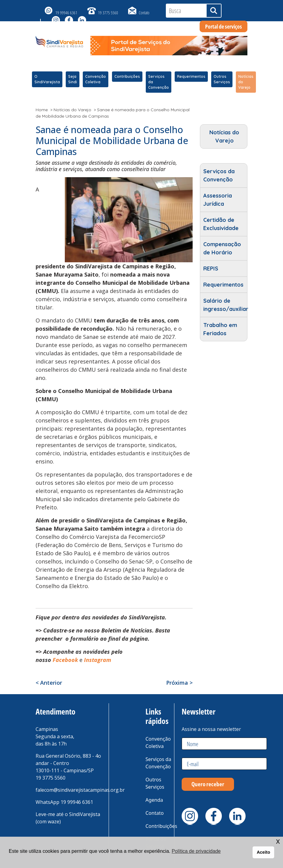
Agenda (154, 800)
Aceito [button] (264, 852)
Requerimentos (191, 76)
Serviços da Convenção (159, 82)
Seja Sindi (73, 79)
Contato (144, 13)
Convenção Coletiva (96, 79)
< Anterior (49, 683)
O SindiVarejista (47, 79)
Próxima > (179, 683)
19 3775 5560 (108, 13)
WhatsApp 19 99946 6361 (64, 802)
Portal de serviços (224, 26)
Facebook (65, 660)
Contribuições (127, 76)
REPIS (211, 269)
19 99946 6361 (66, 13)
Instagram (98, 660)
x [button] (278, 841)
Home (42, 110)
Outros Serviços (222, 79)
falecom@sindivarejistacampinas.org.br (80, 790)
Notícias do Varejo (246, 82)
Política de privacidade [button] (196, 851)
